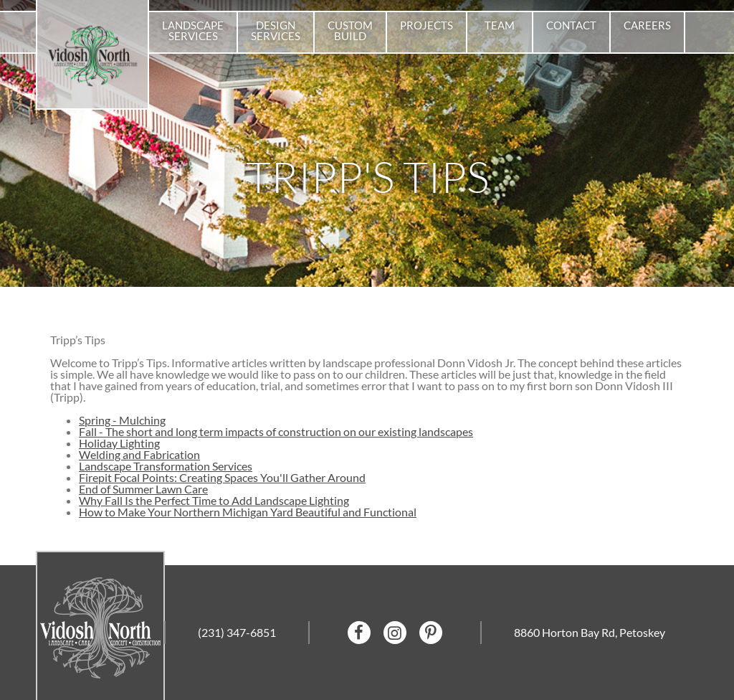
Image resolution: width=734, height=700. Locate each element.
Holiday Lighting (119, 443)
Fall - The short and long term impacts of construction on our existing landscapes (276, 431)
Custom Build (350, 30)
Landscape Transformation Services (166, 466)
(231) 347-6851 (237, 632)
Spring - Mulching (122, 420)
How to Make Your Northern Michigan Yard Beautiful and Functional (248, 512)
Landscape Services (193, 30)
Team (500, 25)
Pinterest (431, 633)
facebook (359, 633)
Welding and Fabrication (139, 454)
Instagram (395, 633)
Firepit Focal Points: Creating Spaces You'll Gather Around (222, 477)
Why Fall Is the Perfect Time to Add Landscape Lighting (214, 500)
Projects (426, 25)
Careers (647, 25)
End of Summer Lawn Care (143, 489)
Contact (571, 25)
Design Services (276, 30)
